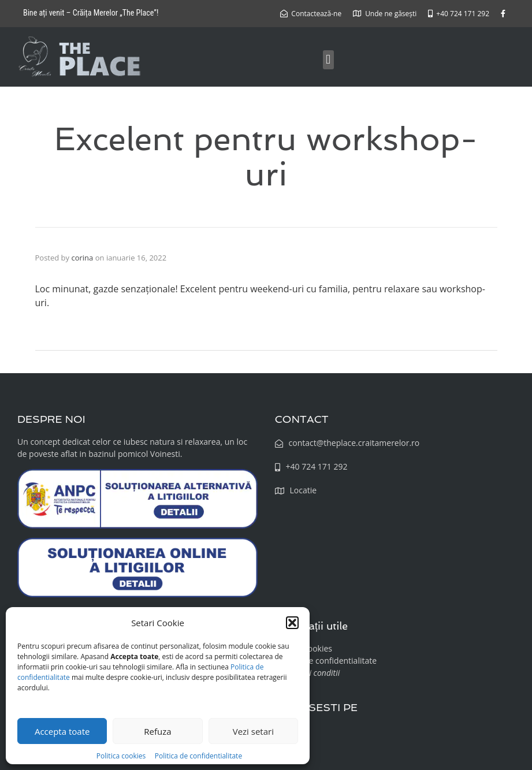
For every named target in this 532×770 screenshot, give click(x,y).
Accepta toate (62, 731)
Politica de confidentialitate (198, 756)
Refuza (157, 731)
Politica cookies (122, 756)
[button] (292, 623)
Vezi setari (253, 731)
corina (82, 258)
